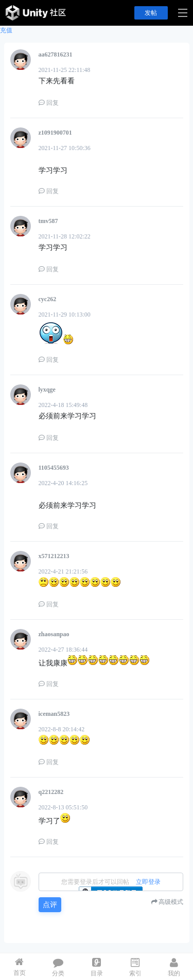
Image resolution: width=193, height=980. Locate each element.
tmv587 (48, 221)
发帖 (151, 13)
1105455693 (54, 468)
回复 (49, 103)
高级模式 (171, 902)
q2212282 (51, 792)
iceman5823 (54, 714)
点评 (50, 905)
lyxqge (47, 390)
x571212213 (54, 556)
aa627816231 (56, 54)
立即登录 (148, 882)
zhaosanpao (54, 634)
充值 (6, 30)
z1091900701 (55, 133)
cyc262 (48, 299)
